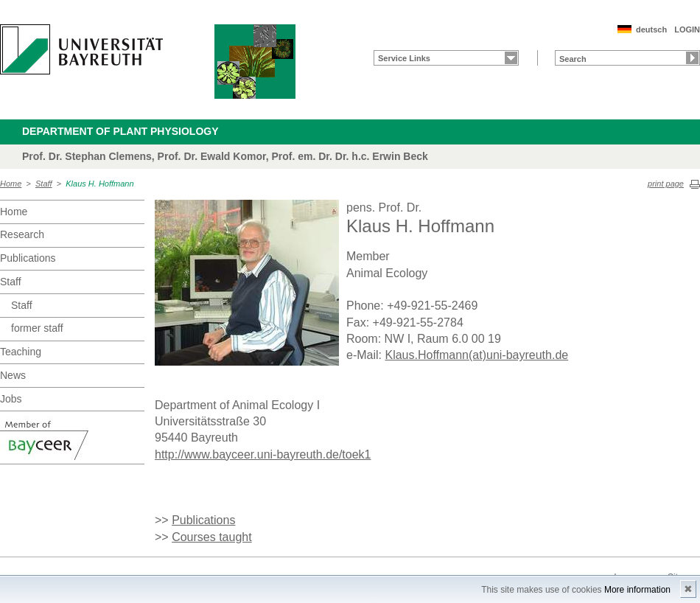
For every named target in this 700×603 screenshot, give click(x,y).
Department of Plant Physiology (120, 131)
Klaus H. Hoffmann (99, 184)
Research (22, 234)
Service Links (404, 58)
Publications (28, 258)
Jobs (11, 399)
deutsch (651, 29)
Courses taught (212, 537)
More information (637, 590)
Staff (44, 184)
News (13, 375)
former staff (37, 328)
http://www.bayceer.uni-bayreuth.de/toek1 (263, 454)
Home (11, 184)
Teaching (21, 352)
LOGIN (687, 29)
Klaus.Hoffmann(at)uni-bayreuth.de (476, 355)
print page (666, 184)
